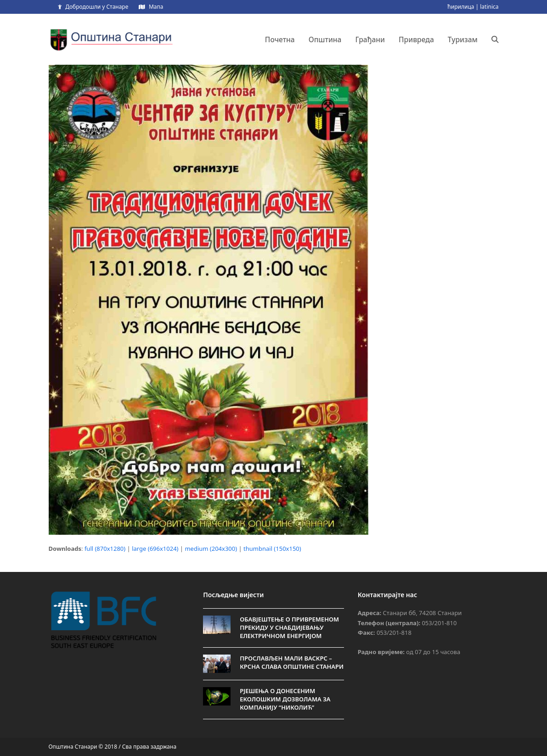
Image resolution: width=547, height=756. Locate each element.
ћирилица (461, 7)
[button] (495, 39)
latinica (489, 7)
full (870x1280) (105, 549)
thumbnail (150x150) (272, 549)
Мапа (156, 7)
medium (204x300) (211, 549)
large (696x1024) (155, 549)
